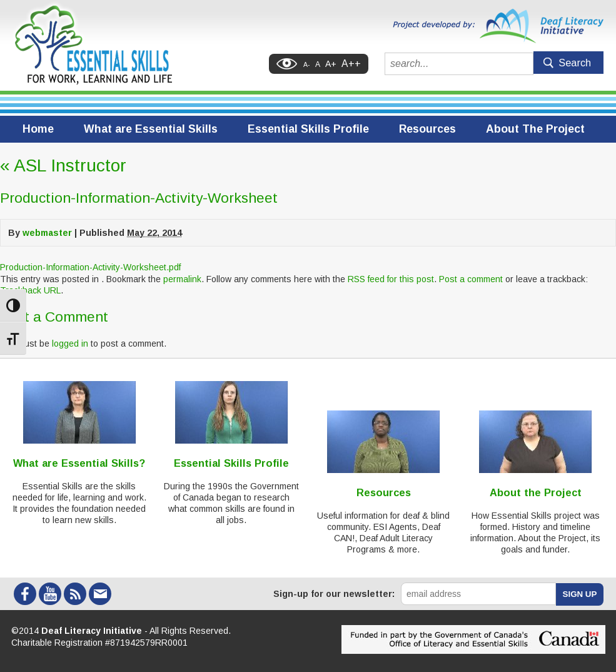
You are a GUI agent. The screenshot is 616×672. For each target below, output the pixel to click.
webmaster (47, 233)
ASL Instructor (63, 165)
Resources (427, 129)
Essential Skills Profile (308, 129)
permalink (182, 279)
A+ (331, 64)
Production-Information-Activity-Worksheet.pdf (90, 267)
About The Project (535, 129)
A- (307, 64)
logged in (70, 344)
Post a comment (471, 279)
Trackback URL (30, 290)
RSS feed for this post (391, 279)
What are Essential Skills (151, 129)
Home (38, 129)
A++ (351, 64)
